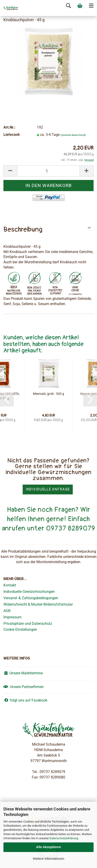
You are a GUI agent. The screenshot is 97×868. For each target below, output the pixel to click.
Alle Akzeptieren (48, 847)
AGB (7, 611)
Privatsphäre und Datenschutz (28, 624)
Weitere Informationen (48, 859)
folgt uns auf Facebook (25, 700)
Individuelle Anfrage (48, 489)
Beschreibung (23, 229)
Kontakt (10, 585)
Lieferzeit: (12, 135)
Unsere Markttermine (23, 673)
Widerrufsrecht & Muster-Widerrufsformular (38, 604)
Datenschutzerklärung (64, 838)
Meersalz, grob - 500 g (48, 394)
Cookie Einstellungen (20, 629)
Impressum (12, 617)
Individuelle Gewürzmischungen (29, 592)
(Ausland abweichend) (73, 135)
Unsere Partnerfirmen (24, 687)
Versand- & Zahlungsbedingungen (31, 598)
